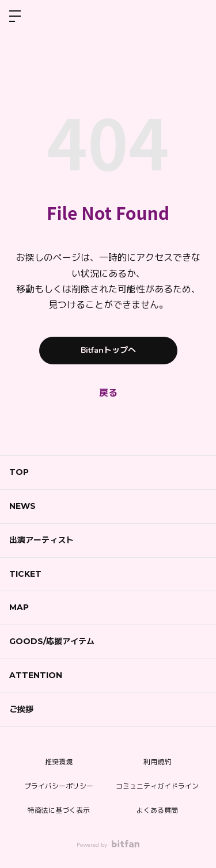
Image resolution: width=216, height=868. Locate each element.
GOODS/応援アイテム (52, 641)
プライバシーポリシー (59, 786)
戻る (108, 393)
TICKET (25, 574)
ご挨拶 (21, 709)
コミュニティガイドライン (157, 786)
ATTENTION (36, 675)
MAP (19, 607)
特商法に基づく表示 (59, 810)
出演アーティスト (41, 540)
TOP (19, 472)
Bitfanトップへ (108, 350)
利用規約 (157, 762)
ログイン (198, 16)
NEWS (22, 506)
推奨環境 (59, 762)
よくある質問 (157, 810)
